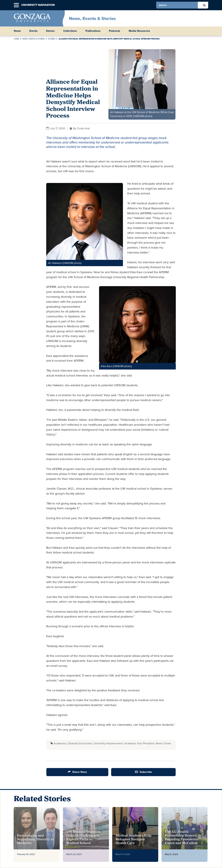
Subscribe (146, 772)
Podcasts (115, 31)
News (17, 31)
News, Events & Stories (92, 18)
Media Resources (139, 31)
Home (16, 39)
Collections (70, 31)
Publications (93, 31)
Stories (50, 31)
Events (33, 31)
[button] (16, 5)
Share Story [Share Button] (80, 772)
